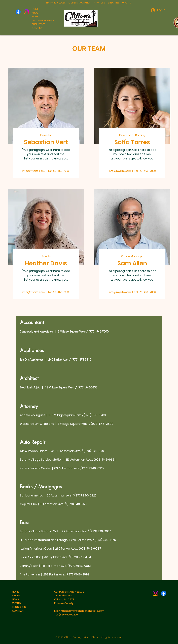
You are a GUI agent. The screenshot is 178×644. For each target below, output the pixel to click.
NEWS (35, 17)
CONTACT (38, 28)
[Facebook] (18, 12)
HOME (35, 9)
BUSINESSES (38, 24)
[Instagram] (26, 12)
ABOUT (36, 13)
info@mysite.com (34, 171)
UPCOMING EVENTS (43, 20)
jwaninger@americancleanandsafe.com (79, 611)
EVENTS (16, 603)
